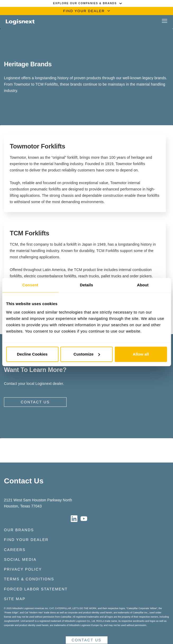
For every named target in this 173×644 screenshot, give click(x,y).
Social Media (20, 559)
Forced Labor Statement (36, 589)
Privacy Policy (23, 569)
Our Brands (19, 530)
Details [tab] (87, 285)
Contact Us (35, 402)
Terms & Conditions (29, 579)
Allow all (141, 354)
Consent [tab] (30, 285)
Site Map (15, 599)
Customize (87, 354)
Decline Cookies (32, 354)
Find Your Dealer (26, 540)
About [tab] (143, 285)
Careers (15, 550)
